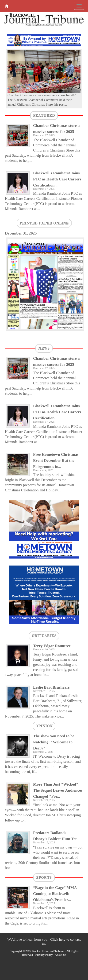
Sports (44, 877)
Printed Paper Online (44, 223)
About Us (60, 955)
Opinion (44, 726)
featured (44, 115)
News (44, 348)
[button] (12, 79)
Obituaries (44, 636)
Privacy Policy (44, 955)
